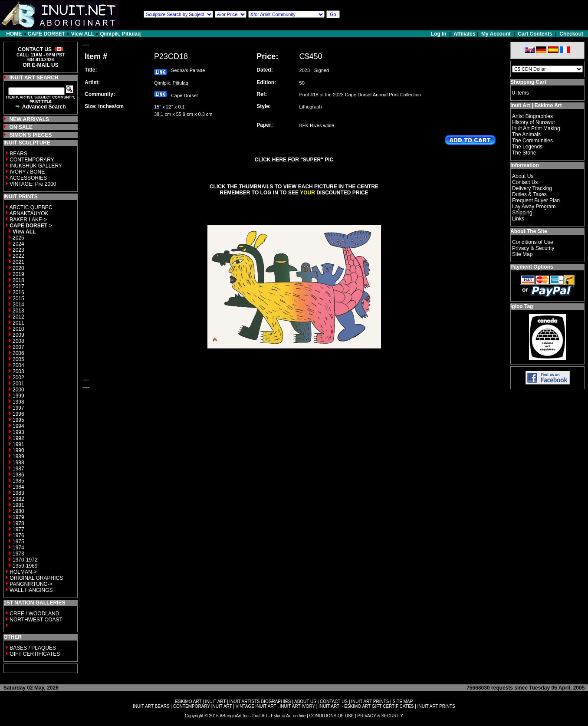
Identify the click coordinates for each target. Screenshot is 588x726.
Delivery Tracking (532, 188)
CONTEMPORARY (32, 160)
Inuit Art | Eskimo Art (536, 105)
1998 (18, 402)
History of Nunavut (534, 122)
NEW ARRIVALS (29, 119)
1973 (18, 554)
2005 (18, 359)
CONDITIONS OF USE (332, 716)
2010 (18, 329)
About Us (523, 176)
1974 (18, 548)
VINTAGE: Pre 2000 (33, 184)
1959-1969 (25, 566)
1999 (18, 396)
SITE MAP (403, 701)
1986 (18, 475)
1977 (18, 529)
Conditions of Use (533, 242)
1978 (18, 523)
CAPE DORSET (47, 34)
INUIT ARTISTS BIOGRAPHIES (260, 701)
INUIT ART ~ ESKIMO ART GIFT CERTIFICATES (366, 706)
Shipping (522, 213)
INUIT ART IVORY (297, 706)
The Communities (532, 141)
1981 (18, 505)
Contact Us (525, 182)
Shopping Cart (528, 82)
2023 (18, 250)
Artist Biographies (532, 116)
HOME (14, 34)
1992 (18, 438)
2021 (18, 262)
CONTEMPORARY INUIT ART (203, 706)
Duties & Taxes (529, 194)
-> (31, 226)
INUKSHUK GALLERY (36, 166)
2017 (18, 286)
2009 (18, 335)
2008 (18, 341)
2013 (18, 311)
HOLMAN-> (23, 572)
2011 (18, 323)
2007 (18, 347)
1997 (18, 408)
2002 (18, 378)
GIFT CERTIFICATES (35, 654)
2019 (18, 274)
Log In (439, 34)
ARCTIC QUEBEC (31, 207)
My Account (496, 34)
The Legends (527, 147)
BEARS (18, 154)
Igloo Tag (522, 306)
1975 (18, 542)
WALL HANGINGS (31, 590)
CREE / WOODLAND (34, 614)
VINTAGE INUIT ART (256, 706)
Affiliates (465, 34)
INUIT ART (216, 701)
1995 (18, 420)
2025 (18, 238)
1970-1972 (25, 560)
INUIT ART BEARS (151, 706)
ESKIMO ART (189, 701)
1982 (18, 499)
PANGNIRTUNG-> (31, 584)
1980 (18, 511)
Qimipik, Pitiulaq (120, 34)
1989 (18, 457)
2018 (18, 280)
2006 (18, 353)
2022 (18, 256)
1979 (18, 517)
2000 (18, 390)
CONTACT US (334, 701)
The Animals (526, 135)
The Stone (524, 153)
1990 (18, 450)
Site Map (522, 254)
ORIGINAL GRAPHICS (36, 578)
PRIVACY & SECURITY (380, 716)
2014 (18, 305)
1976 (18, 535)
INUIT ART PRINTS (370, 701)
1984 (18, 487)
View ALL (83, 34)
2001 (18, 384)
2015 (18, 299)
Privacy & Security (533, 248)
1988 (18, 463)
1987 (18, 469)
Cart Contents (535, 34)
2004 (18, 365)
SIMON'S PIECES (31, 135)
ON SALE (21, 127)
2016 (18, 292)
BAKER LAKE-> (28, 220)
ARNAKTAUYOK (29, 214)
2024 (18, 244)
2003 (18, 371)
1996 (18, 414)
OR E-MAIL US (40, 65)
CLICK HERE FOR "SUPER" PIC (294, 160)
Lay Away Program (534, 207)
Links (518, 219)
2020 (18, 268)
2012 (18, 317)
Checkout (571, 34)
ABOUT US (305, 701)
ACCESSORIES (28, 178)
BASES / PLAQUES (33, 648)
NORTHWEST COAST (35, 620)
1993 (18, 432)
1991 (18, 444)
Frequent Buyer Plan (536, 200)
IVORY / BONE (27, 172)
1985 (18, 481)
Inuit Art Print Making (536, 128)
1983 (18, 493)
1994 (18, 426)
